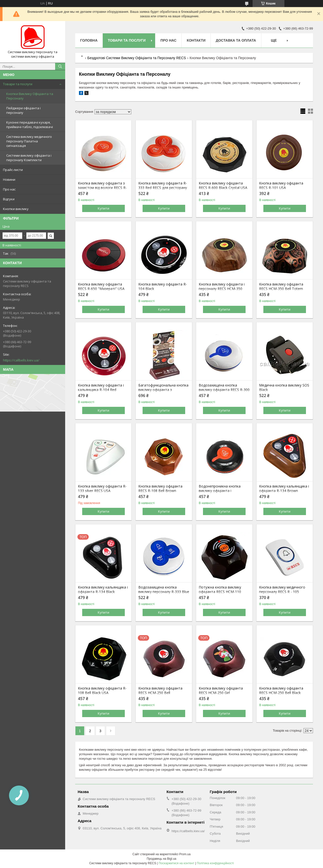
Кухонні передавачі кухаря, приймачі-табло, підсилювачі (30, 125)
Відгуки (9, 199)
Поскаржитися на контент (176, 863)
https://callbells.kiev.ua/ (21, 360)
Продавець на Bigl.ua (161, 859)
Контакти (196, 40)
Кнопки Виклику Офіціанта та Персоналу (30, 96)
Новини (9, 179)
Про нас (9, 189)
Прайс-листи (13, 170)
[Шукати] (60, 66)
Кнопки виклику (16, 209)
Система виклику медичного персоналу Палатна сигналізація (29, 141)
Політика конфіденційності (215, 863)
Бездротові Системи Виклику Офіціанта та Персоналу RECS (137, 58)
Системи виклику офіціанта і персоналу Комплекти (29, 158)
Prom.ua (185, 854)
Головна (89, 40)
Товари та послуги (18, 84)
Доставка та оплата (236, 40)
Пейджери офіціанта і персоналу (23, 110)
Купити (103, 208)
